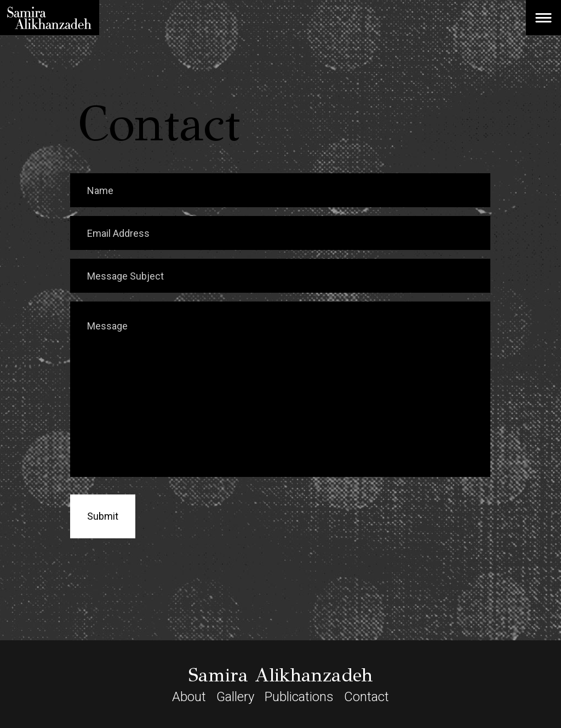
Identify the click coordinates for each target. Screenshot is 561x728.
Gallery (235, 697)
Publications (299, 697)
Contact (367, 697)
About (189, 697)
